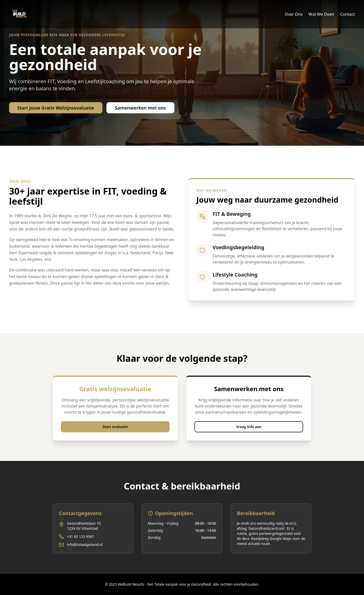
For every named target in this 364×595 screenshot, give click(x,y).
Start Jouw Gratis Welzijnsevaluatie (56, 108)
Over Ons (293, 14)
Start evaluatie (115, 427)
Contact (348, 14)
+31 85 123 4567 (81, 536)
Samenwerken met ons (141, 108)
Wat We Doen (322, 14)
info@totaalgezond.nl (85, 545)
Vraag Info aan (249, 427)
